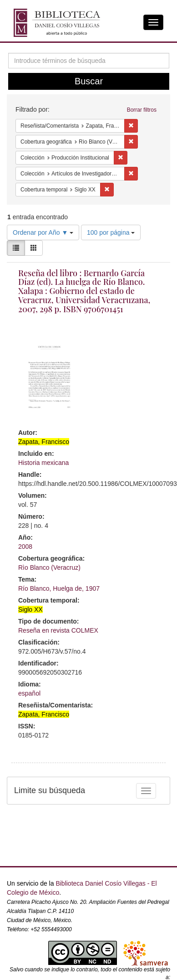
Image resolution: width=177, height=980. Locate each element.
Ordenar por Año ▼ (43, 232)
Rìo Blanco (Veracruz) (49, 567)
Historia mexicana (43, 463)
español (29, 693)
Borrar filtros (142, 110)
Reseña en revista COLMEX (58, 630)
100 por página (111, 232)
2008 (25, 547)
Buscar (89, 81)
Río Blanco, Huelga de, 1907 (59, 588)
